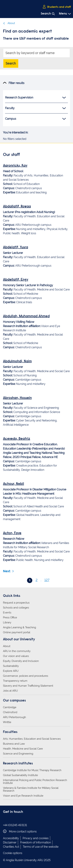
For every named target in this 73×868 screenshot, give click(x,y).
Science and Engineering (18, 754)
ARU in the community (17, 651)
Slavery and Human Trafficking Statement (28, 686)
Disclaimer (10, 842)
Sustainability (11, 666)
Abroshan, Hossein (17, 398)
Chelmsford (10, 712)
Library (7, 622)
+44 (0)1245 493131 (15, 825)
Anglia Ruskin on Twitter (16, 819)
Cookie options (13, 853)
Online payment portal (17, 632)
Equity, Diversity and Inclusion (21, 661)
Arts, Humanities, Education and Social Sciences (32, 739)
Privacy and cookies (36, 838)
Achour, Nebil (14, 484)
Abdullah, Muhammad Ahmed (26, 316)
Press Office (10, 617)
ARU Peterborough (14, 717)
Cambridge (10, 707)
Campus (36, 119)
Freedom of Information (36, 842)
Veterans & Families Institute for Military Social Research (31, 789)
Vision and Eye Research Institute (23, 796)
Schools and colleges (16, 608)
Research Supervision (36, 98)
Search (11, 63)
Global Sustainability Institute (20, 775)
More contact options (20, 831)
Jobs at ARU (10, 691)
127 (47, 580)
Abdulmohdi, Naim (17, 361)
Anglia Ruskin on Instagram (11, 819)
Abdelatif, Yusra (16, 247)
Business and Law (14, 744)
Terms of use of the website (41, 847)
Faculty (36, 108)
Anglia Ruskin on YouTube (21, 819)
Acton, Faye (12, 533)
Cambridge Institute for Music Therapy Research (32, 770)
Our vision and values (16, 656)
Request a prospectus (16, 603)
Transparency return (15, 681)
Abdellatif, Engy (16, 280)
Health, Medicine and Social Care (23, 749)
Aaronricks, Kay (15, 166)
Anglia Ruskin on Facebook (5, 819)
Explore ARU (11, 671)
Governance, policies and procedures (26, 676)
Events (7, 613)
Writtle (7, 722)
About (9, 23)
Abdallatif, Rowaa (17, 206)
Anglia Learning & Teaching (19, 627)
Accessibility (11, 838)
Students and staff (57, 7)
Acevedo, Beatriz (17, 439)
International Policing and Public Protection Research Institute (35, 782)
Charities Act (11, 847)
